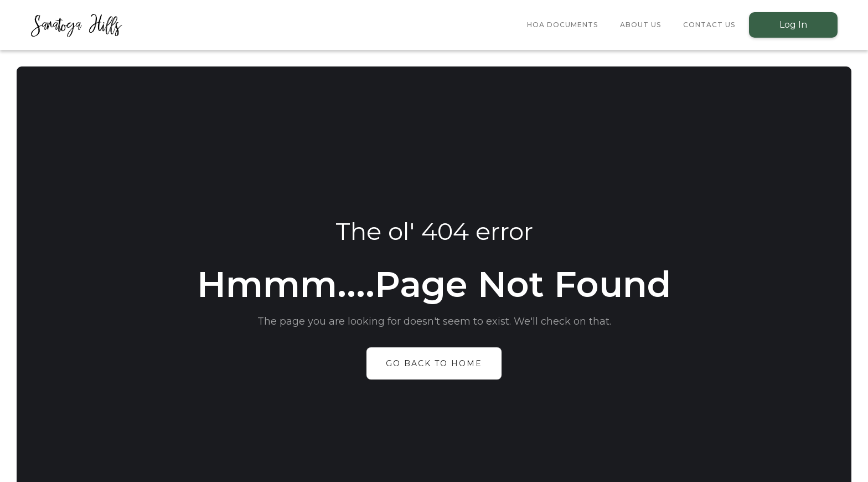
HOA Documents (562, 25)
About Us (640, 25)
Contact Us (709, 25)
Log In (793, 25)
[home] (76, 25)
